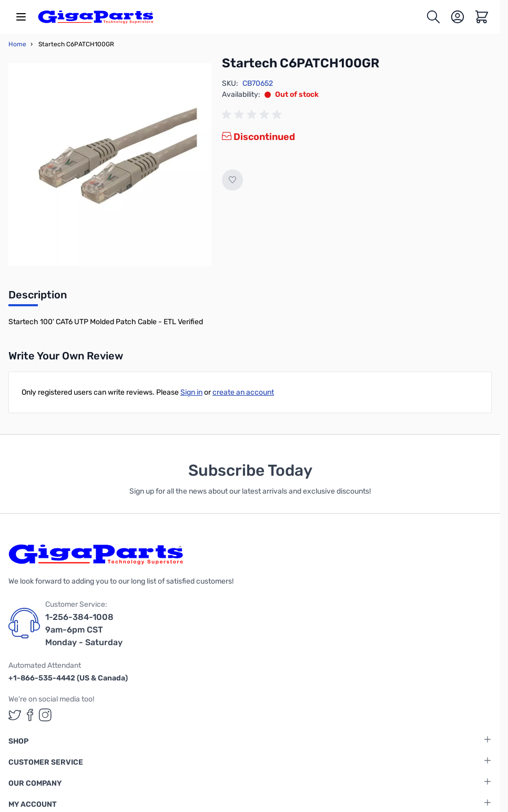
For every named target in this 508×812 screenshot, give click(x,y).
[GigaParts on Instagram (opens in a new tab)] (45, 715)
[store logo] (96, 17)
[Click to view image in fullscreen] (110, 165)
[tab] (38, 298)
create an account (243, 392)
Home (17, 44)
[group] (253, 115)
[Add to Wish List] (232, 180)
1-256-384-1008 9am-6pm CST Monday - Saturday (84, 630)
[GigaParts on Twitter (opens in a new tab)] (15, 715)
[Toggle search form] (433, 17)
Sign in (191, 392)
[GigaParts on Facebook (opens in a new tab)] (30, 715)
